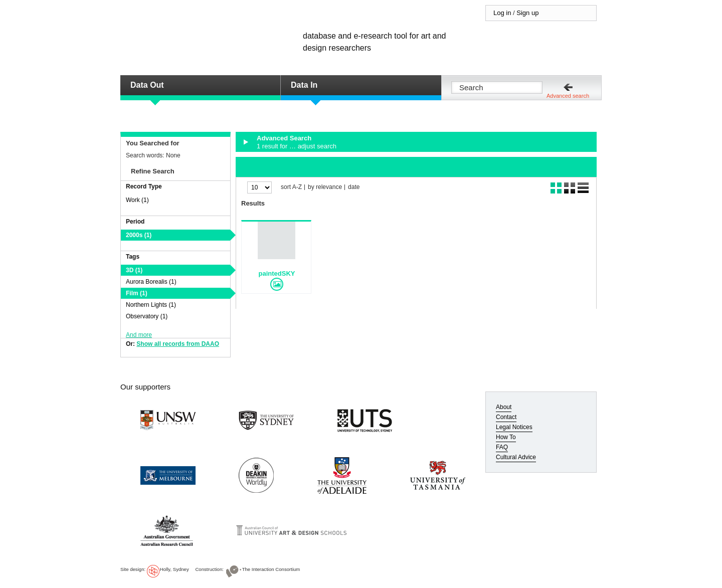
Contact (506, 417)
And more (139, 335)
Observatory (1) (147, 316)
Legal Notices (514, 427)
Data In (304, 85)
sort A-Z (291, 187)
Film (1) (137, 293)
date (354, 187)
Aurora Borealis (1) (151, 282)
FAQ (502, 447)
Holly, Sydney (174, 569)
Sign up (527, 13)
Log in (502, 13)
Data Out (147, 85)
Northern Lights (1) (151, 305)
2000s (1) (139, 235)
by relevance (325, 187)
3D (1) (134, 270)
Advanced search (568, 96)
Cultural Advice (516, 457)
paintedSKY (277, 273)
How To (506, 437)
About (504, 407)
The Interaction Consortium (271, 569)
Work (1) (137, 200)
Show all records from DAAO (178, 344)
